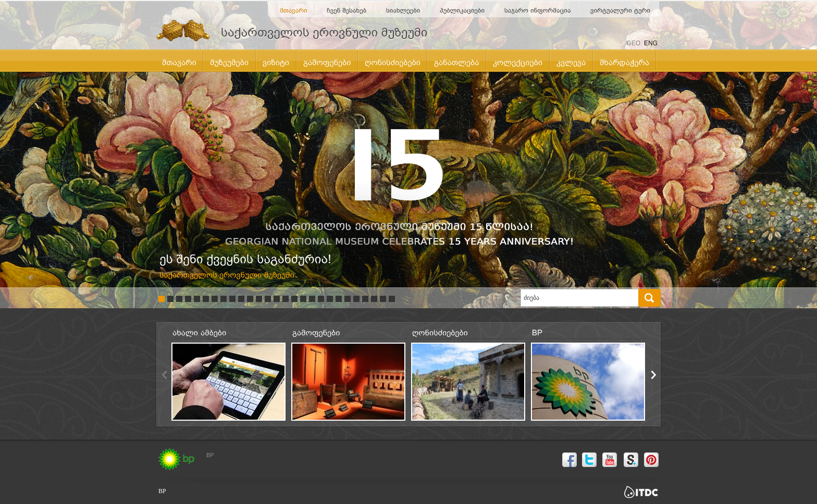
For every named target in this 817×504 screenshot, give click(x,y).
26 (383, 299)
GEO (633, 43)
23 (356, 299)
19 (321, 299)
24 (365, 299)
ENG (651, 43)
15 (286, 299)
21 (339, 299)
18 (312, 299)
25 (374, 299)
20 (330, 299)
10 (241, 299)
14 (277, 299)
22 (348, 299)
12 (259, 299)
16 (294, 299)
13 (268, 299)
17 (303, 299)
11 (250, 299)
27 (392, 299)
